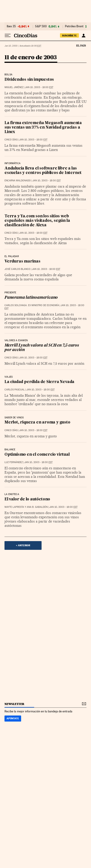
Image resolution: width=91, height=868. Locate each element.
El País (81, 45)
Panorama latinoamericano (31, 298)
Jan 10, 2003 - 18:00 (39, 87)
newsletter (14, 704)
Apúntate (13, 718)
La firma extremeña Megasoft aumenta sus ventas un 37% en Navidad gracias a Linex (43, 128)
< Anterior (23, 545)
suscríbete (69, 36)
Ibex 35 (11, 26)
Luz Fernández (14, 462)
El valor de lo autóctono (27, 499)
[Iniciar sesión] (83, 36)
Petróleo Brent (74, 26)
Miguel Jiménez (14, 87)
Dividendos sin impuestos (29, 80)
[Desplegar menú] (8, 36)
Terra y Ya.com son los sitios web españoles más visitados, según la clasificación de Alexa (37, 221)
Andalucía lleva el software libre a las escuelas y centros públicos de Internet (43, 171)
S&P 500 (41, 26)
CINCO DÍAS (11, 140)
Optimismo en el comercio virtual (37, 455)
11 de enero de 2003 (31, 58)
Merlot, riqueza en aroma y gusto (37, 422)
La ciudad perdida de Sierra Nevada (39, 382)
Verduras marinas (22, 261)
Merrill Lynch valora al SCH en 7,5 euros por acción (42, 348)
